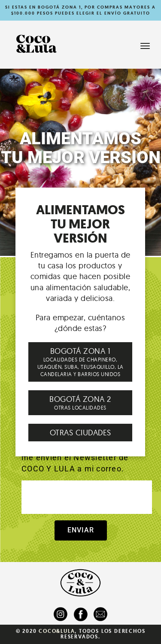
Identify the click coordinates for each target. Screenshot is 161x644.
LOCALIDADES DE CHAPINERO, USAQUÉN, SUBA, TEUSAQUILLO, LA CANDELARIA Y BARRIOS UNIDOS (80, 361)
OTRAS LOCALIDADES (80, 402)
